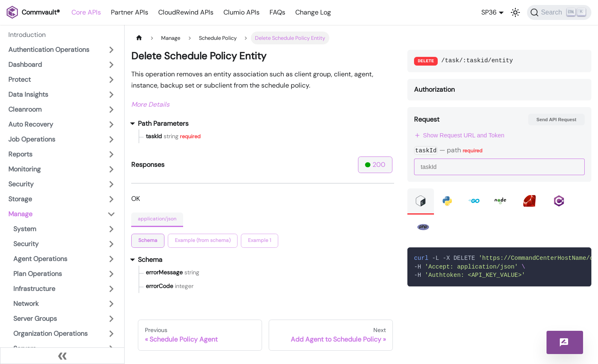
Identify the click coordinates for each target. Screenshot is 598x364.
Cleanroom (25, 109)
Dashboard (25, 65)
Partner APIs (130, 12)
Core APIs (86, 12)
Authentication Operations (49, 50)
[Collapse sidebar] (62, 356)
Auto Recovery (31, 124)
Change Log (313, 12)
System (25, 229)
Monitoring (25, 169)
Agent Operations (40, 259)
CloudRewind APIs (186, 12)
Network (26, 304)
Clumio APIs (241, 12)
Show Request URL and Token (459, 135)
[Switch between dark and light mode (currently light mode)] (515, 12)
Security (21, 184)
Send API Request (556, 120)
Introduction (27, 35)
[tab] (148, 241)
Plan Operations (38, 274)
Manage (20, 214)
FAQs (277, 12)
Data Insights (28, 94)
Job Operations (32, 139)
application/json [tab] (157, 219)
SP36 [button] (489, 12)
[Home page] (139, 38)
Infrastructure (34, 289)
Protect (20, 79)
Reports (20, 154)
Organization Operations (50, 333)
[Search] (559, 12)
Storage (20, 199)
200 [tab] (375, 165)
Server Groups (35, 319)
